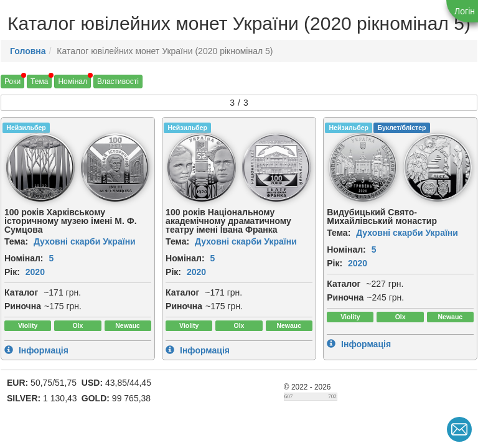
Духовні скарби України (85, 241)
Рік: (12, 272)
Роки (12, 82)
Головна (28, 51)
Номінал (73, 82)
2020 (35, 272)
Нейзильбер (26, 128)
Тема (39, 82)
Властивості (118, 82)
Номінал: (24, 258)
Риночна (23, 306)
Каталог (21, 292)
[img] (40, 167)
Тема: (16, 241)
